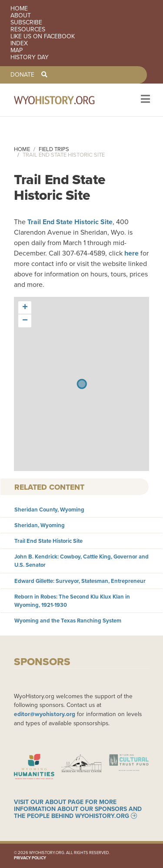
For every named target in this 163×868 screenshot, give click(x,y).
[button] (25, 308)
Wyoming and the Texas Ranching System (68, 621)
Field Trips (54, 149)
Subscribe (26, 23)
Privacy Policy (30, 858)
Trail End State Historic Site (70, 222)
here (131, 253)
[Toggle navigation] (145, 100)
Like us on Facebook (43, 37)
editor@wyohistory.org (45, 714)
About (21, 16)
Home (19, 9)
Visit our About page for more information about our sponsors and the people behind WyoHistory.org (78, 809)
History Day (30, 57)
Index (19, 44)
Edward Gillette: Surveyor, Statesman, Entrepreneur (80, 581)
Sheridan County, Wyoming (49, 510)
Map (17, 50)
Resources (28, 30)
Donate (22, 75)
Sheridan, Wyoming (40, 525)
